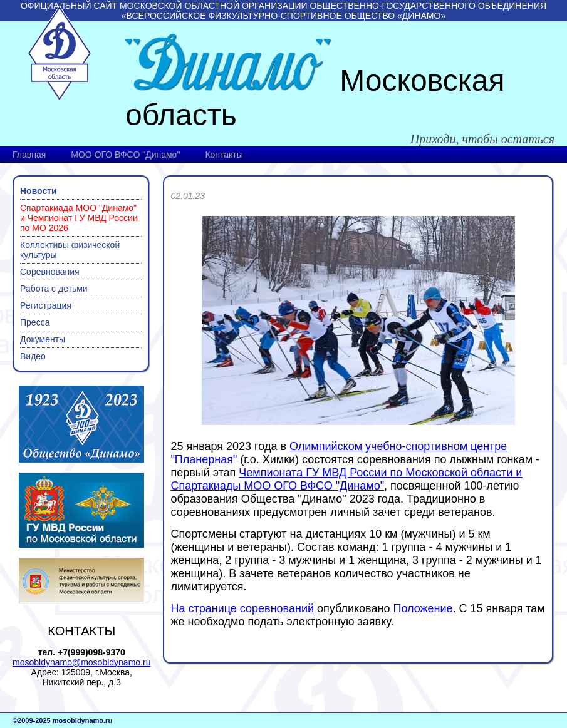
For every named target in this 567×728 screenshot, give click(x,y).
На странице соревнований (242, 608)
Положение (423, 608)
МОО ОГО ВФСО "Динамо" (125, 155)
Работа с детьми (54, 289)
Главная (29, 155)
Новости (39, 191)
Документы (43, 339)
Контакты (224, 155)
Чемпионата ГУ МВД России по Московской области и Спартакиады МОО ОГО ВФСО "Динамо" (346, 479)
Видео (33, 356)
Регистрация (46, 305)
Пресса (35, 322)
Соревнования (50, 272)
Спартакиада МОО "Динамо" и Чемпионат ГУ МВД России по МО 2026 (79, 218)
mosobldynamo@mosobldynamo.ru (81, 662)
